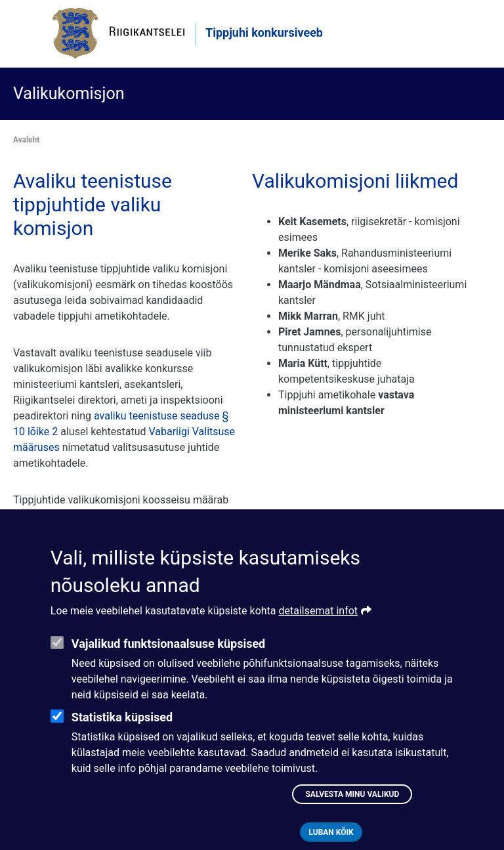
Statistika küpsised (122, 737)
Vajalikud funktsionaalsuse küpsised (168, 664)
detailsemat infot (319, 631)
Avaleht (26, 140)
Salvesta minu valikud (352, 815)
